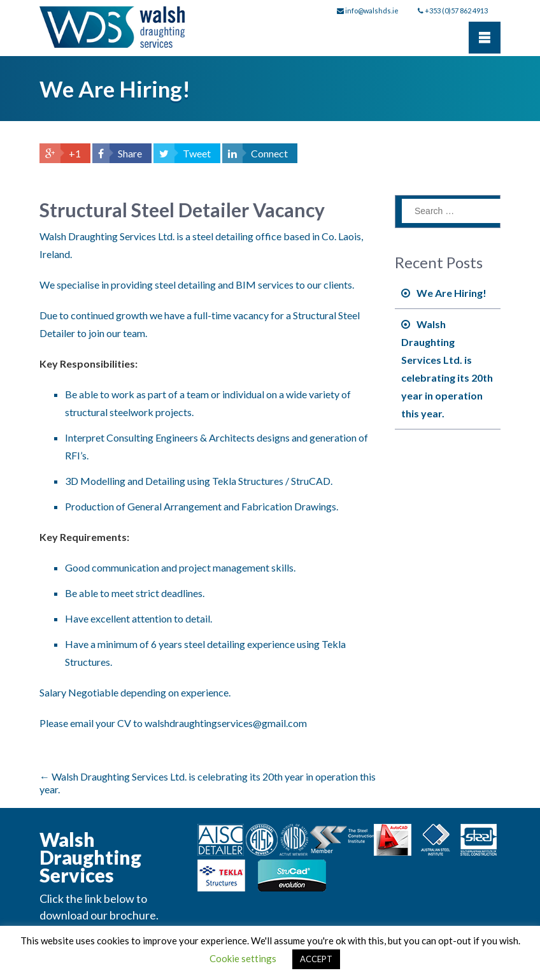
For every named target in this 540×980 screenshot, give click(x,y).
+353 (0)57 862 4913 (456, 11)
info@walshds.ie (372, 11)
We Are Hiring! (451, 293)
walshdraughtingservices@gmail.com (226, 723)
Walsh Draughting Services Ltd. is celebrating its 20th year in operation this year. (447, 369)
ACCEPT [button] (316, 959)
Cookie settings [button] (243, 958)
